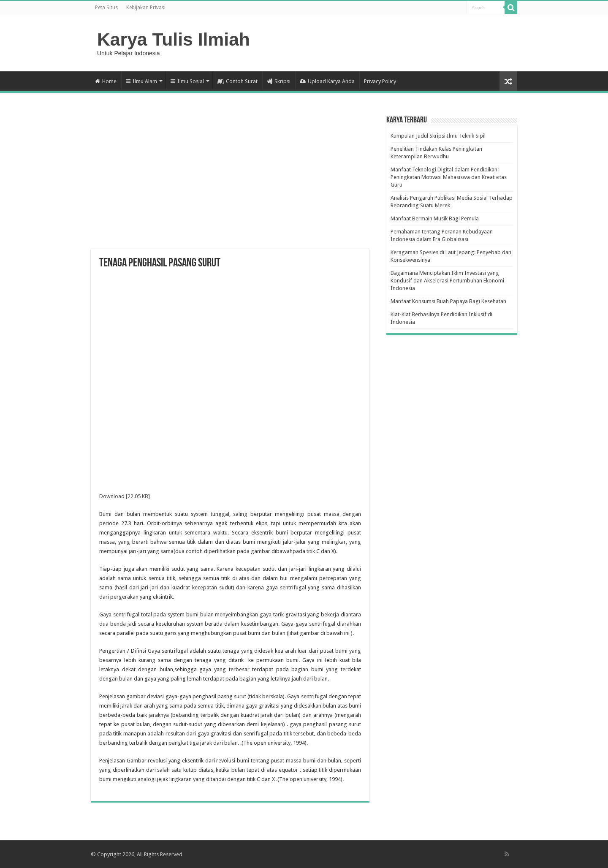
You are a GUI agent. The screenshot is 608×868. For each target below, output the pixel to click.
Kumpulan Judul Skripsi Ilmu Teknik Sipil (438, 136)
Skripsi (279, 81)
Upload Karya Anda (327, 81)
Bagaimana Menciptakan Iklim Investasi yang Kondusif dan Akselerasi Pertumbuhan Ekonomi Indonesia (447, 281)
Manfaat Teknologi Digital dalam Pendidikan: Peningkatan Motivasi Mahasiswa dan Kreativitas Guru (449, 177)
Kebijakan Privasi (146, 8)
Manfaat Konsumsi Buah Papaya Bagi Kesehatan (448, 301)
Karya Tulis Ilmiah (174, 39)
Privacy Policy (380, 81)
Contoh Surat (237, 81)
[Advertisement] (230, 182)
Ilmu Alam (141, 81)
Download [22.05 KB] (125, 496)
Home (106, 81)
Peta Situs (106, 8)
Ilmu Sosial (187, 81)
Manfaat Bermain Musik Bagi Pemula (435, 218)
